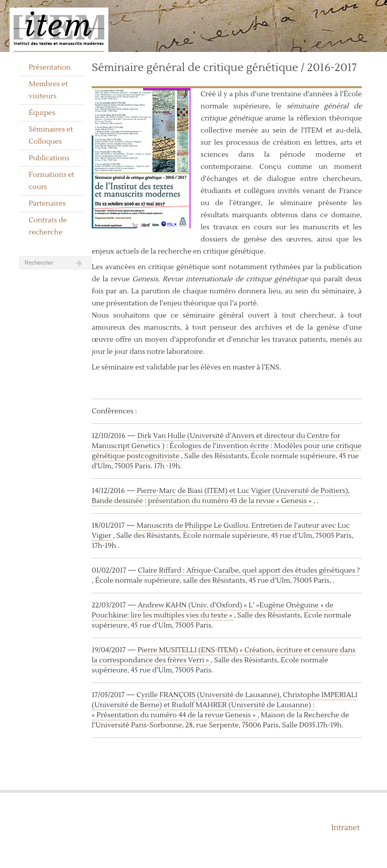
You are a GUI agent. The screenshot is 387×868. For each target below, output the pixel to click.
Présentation (50, 68)
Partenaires (47, 204)
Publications (49, 158)
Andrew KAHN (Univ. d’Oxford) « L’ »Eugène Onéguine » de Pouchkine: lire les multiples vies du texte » (213, 610)
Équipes (42, 113)
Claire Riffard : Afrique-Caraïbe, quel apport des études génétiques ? (249, 571)
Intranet (345, 828)
